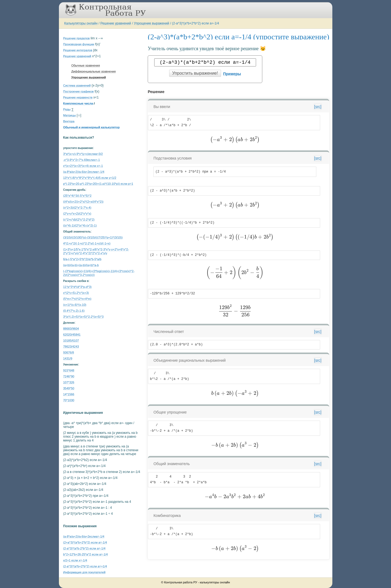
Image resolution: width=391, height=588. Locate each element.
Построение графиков (79, 91)
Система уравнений (77, 85)
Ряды (67, 109)
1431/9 (68, 358)
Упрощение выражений (152, 23)
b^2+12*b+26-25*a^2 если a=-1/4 (86, 554)
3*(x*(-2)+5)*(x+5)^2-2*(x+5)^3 (83, 317)
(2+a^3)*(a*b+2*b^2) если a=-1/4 (85, 542)
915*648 (69, 370)
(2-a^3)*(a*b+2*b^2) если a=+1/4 (85, 566)
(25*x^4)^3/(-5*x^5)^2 (77, 196)
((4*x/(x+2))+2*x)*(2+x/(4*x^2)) (83, 202)
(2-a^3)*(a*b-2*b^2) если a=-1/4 (84, 548)
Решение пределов (77, 38)
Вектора (69, 121)
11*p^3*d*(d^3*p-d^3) (78, 287)
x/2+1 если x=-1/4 (75, 560)
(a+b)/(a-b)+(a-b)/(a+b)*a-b (81, 265)
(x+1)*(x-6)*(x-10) (75, 305)
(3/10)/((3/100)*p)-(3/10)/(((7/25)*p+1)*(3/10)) (93, 237)
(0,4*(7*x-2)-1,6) (74, 311)
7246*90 (69, 376)
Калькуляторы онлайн (81, 23)
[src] (318, 107)
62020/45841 (72, 335)
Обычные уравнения (86, 65)
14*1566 (69, 394)
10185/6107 (71, 341)
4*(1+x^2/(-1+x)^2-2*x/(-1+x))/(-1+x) (87, 243)
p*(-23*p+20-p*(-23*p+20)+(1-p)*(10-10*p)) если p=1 (98, 184)
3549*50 (69, 388)
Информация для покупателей (84, 572)
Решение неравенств (78, 97)
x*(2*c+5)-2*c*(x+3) (76, 293)
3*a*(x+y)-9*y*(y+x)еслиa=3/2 (83, 154)
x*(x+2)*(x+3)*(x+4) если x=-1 (83, 166)
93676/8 (69, 352)
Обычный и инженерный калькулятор (92, 127)
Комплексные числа (78, 103)
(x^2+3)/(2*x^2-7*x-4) (77, 208)
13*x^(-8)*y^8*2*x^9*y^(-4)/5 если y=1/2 (90, 178)
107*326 (69, 382)
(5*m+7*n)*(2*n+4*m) (77, 299)
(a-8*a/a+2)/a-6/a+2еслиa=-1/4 (84, 172)
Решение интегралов (78, 50)
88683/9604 (71, 329)
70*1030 (69, 400)
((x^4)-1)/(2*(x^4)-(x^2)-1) (80, 225)
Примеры (232, 74)
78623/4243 (71, 347)
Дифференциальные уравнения (94, 71)
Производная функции (79, 44)
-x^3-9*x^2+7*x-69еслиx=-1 (82, 160)
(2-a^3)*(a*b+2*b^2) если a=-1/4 (196, 23)
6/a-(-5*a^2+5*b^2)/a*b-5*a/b (82, 259)
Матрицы (70, 115)
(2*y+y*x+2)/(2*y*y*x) (77, 214)
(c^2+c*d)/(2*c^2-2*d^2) (79, 220)
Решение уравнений (116, 23)
